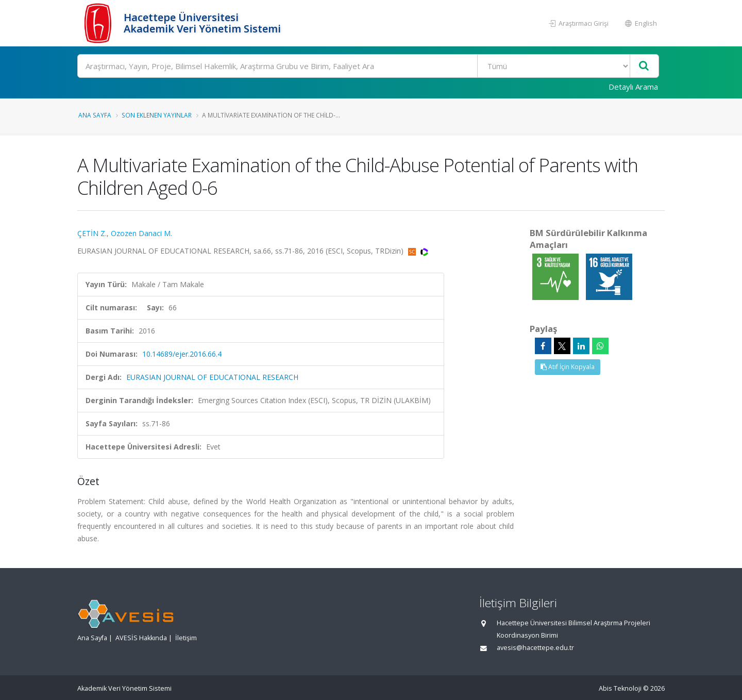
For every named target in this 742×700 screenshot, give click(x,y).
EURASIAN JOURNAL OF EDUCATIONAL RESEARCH (212, 377)
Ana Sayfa (95, 115)
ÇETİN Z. (92, 233)
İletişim (186, 638)
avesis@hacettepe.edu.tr (535, 648)
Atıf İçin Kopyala (568, 367)
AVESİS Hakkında (141, 638)
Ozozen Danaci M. (141, 233)
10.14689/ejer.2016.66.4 (182, 354)
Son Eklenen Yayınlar (157, 115)
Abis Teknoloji (620, 688)
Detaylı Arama (633, 87)
